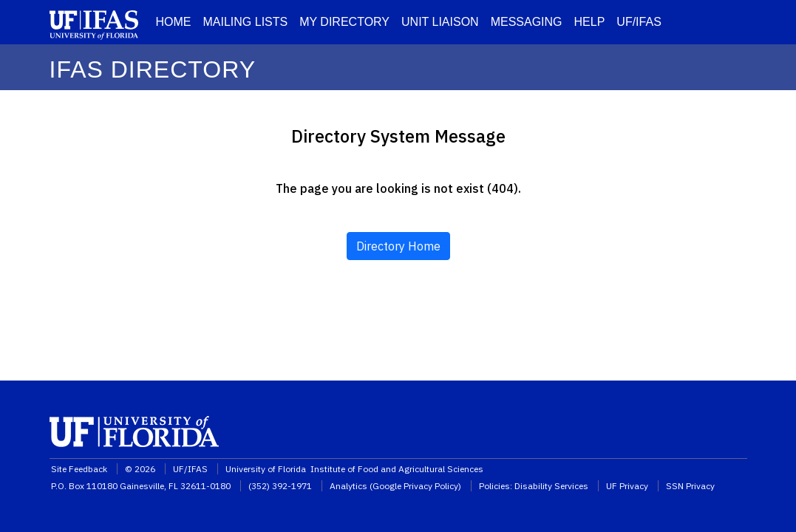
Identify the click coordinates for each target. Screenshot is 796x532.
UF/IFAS (639, 22)
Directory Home (398, 246)
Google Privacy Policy (415, 486)
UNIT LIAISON (440, 22)
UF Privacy (627, 486)
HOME (174, 22)
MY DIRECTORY (344, 22)
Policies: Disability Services (534, 486)
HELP (590, 22)
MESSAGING (527, 22)
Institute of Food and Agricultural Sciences (397, 469)
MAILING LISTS (246, 22)
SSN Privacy (690, 486)
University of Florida (267, 469)
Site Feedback (79, 469)
